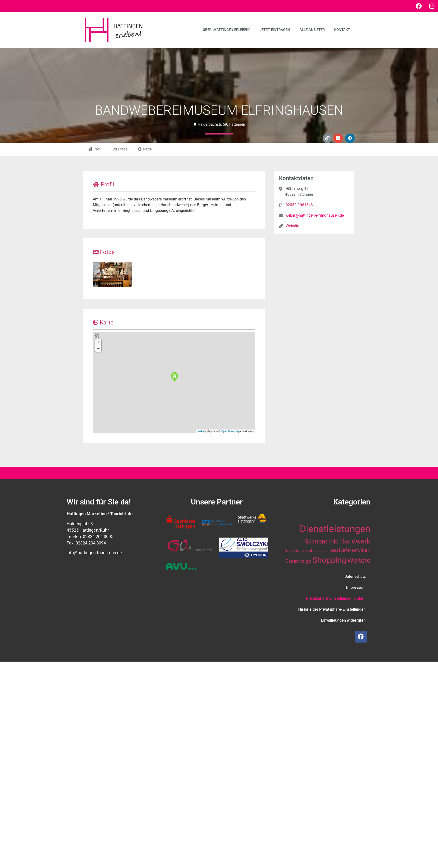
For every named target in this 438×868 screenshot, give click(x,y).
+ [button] (98, 342)
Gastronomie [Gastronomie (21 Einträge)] (321, 541)
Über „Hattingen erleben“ (226, 30)
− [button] (98, 349)
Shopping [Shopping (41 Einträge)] (329, 560)
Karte (145, 149)
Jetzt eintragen (275, 30)
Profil (95, 149)
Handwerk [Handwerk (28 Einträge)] (355, 541)
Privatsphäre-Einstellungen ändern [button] (336, 598)
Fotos (120, 149)
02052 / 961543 (299, 205)
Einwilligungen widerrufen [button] (343, 620)
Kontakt (342, 30)
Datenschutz (355, 576)
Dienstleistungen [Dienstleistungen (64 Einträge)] (335, 529)
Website (292, 226)
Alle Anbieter (312, 30)
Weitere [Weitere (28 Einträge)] (359, 560)
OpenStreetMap (230, 431)
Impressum (356, 587)
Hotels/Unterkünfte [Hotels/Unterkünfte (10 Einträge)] (299, 551)
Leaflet (201, 431)
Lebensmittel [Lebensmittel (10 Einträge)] (327, 551)
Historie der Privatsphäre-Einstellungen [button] (332, 609)
